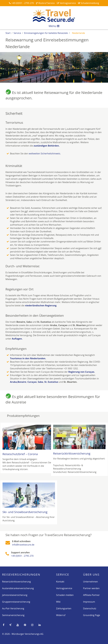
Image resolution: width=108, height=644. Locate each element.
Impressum (89, 602)
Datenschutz (90, 608)
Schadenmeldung (89, 3)
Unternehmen (90, 582)
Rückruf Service (45, 3)
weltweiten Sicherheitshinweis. (45, 154)
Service (63, 574)
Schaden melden (65, 595)
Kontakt (60, 582)
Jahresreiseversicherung (15, 595)
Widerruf (61, 615)
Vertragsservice (66, 3)
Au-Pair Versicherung (13, 608)
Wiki (58, 602)
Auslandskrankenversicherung (18, 588)
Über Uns (91, 574)
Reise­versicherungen (21, 574)
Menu (54, 26)
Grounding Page (92, 615)
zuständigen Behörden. (47, 146)
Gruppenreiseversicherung (16, 602)
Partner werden (91, 588)
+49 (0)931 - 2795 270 (21, 3)
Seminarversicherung (13, 615)
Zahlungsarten (64, 608)
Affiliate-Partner (91, 595)
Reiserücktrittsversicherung (16, 582)
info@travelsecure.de (23, 545)
